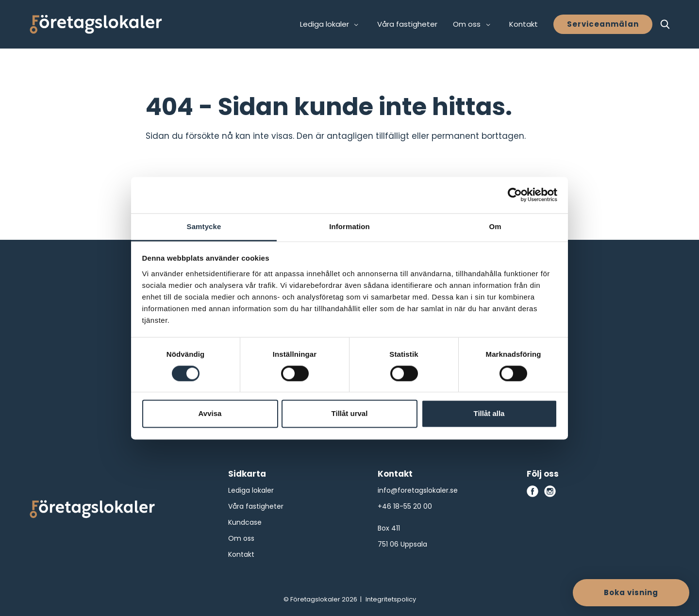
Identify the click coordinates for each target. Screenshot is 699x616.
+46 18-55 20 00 (405, 506)
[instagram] (550, 491)
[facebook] (533, 491)
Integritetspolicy (391, 599)
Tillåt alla (489, 414)
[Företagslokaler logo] (92, 511)
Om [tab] (495, 226)
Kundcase (245, 522)
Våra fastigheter (407, 24)
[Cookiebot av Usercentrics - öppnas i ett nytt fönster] (515, 195)
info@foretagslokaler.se (418, 490)
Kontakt (524, 24)
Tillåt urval (350, 414)
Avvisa (210, 414)
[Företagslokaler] (96, 24)
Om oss (241, 538)
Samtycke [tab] (204, 226)
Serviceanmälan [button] (603, 24)
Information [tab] (349, 226)
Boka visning (631, 592)
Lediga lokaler (251, 490)
